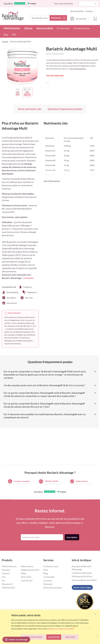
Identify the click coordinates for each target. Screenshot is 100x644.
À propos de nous (82, 28)
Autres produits (45, 28)
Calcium (28, 28)
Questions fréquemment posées (65, 109)
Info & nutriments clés (30, 109)
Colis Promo (27, 581)
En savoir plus (63, 28)
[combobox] (48, 18)
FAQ (14, 35)
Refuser (70, 637)
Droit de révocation (53, 588)
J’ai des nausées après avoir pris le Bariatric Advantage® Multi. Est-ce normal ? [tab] (50, 385)
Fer (3, 581)
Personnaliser (33, 637)
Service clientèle (77, 11)
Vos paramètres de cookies (84, 580)
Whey (24, 573)
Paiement (48, 584)
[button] (91, 11)
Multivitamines (12, 28)
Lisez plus (29, 278)
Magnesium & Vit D (30, 570)
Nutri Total (26, 577)
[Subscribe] (72, 537)
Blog (6, 35)
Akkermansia (27, 566)
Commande (49, 577)
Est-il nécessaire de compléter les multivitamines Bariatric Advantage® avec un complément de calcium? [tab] (50, 416)
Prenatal (6, 570)
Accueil (5, 41)
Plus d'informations (78, 69)
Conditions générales (82, 573)
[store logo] (13, 16)
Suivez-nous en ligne (82, 587)
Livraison (48, 581)
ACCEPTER (54, 637)
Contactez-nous (51, 566)
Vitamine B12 (8, 588)
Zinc (4, 577)
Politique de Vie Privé (82, 576)
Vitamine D (7, 584)
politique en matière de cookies (60, 629)
